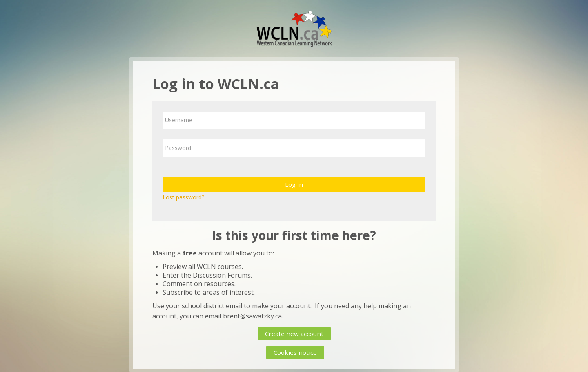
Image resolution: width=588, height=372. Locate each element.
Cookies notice (295, 352)
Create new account (294, 334)
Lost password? (183, 197)
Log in (294, 184)
